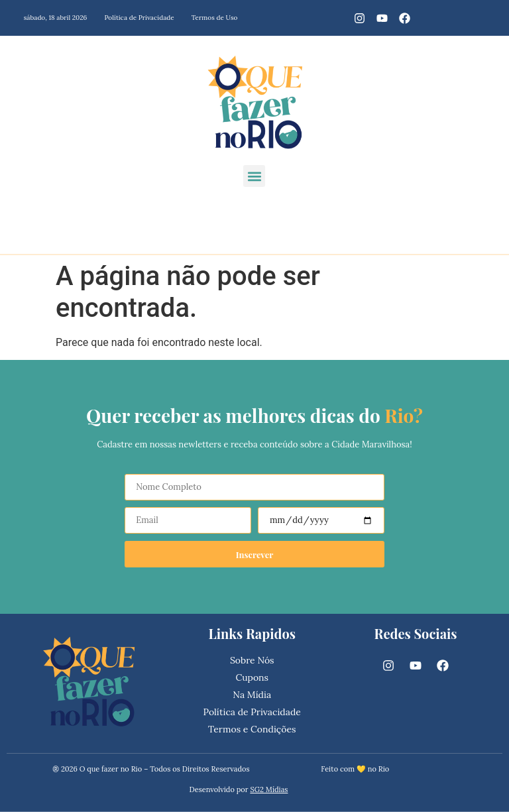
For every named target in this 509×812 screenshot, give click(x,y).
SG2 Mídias (269, 789)
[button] (254, 176)
